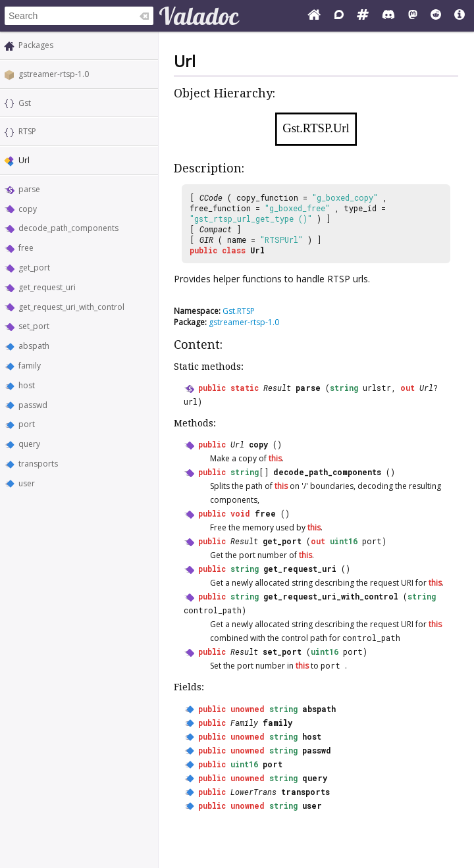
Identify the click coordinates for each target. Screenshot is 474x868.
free (26, 248)
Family (244, 723)
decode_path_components (68, 228)
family (30, 366)
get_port (34, 268)
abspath (34, 346)
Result (277, 388)
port (27, 424)
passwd (33, 405)
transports (38, 464)
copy (28, 209)
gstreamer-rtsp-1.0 (54, 74)
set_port (34, 326)
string (344, 388)
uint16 (344, 541)
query (29, 444)
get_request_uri (47, 287)
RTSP (27, 131)
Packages (36, 45)
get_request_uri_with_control (71, 307)
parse (29, 189)
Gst (25, 103)
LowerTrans (253, 792)
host (27, 385)
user (27, 483)
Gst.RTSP (239, 311)
